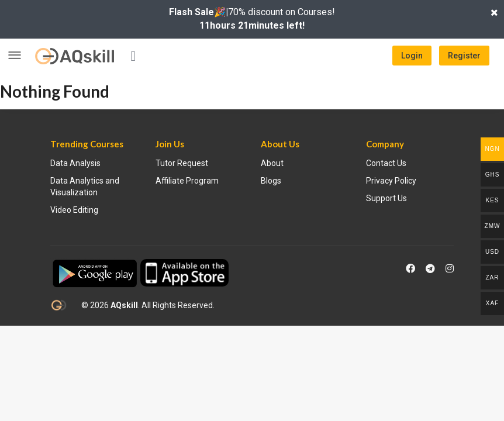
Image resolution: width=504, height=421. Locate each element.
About (272, 163)
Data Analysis (75, 163)
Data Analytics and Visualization (85, 187)
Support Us (386, 198)
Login (412, 56)
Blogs (271, 181)
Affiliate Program (187, 181)
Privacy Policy (391, 181)
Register (464, 56)
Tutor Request (182, 163)
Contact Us (386, 163)
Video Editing (74, 210)
